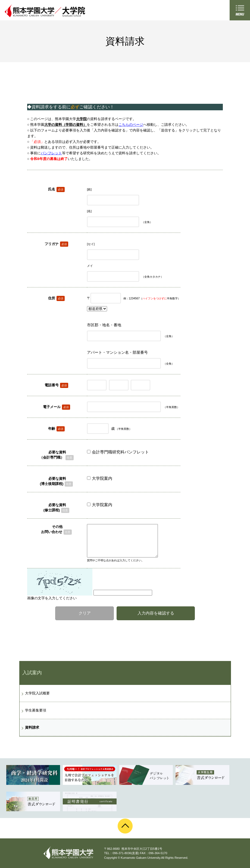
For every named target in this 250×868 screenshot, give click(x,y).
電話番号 (52, 385)
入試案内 (32, 673)
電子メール (52, 407)
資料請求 (32, 727)
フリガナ (52, 244)
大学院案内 (102, 478)
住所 (52, 298)
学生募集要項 (36, 710)
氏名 (52, 189)
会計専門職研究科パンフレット (120, 452)
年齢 (52, 429)
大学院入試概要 (37, 693)
